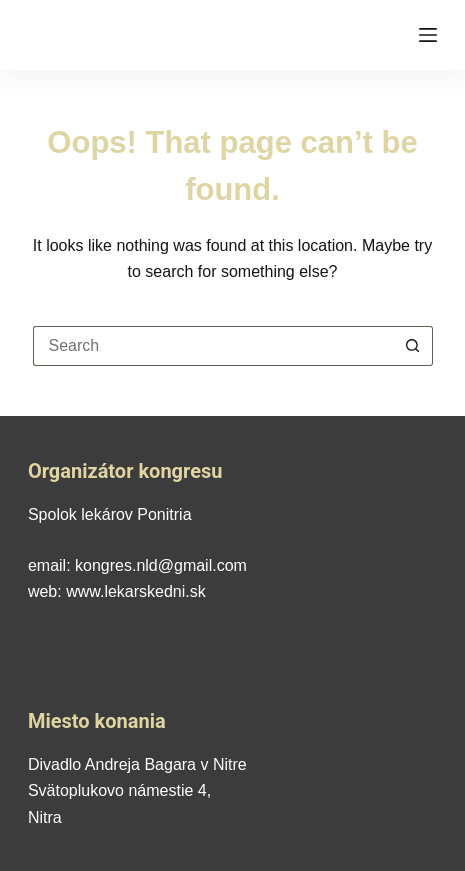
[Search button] (413, 346)
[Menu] (428, 35)
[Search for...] (213, 346)
